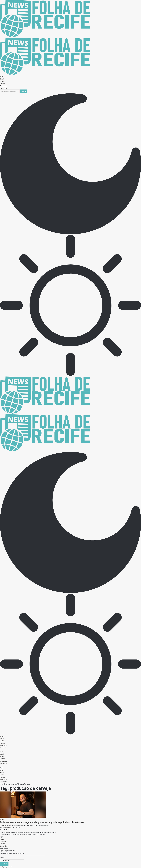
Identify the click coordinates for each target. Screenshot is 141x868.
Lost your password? (7, 867)
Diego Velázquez (7, 828)
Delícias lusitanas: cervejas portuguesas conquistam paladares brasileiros (42, 822)
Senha (2, 858)
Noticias (3, 819)
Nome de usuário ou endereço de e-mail (13, 854)
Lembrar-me (5, 861)
